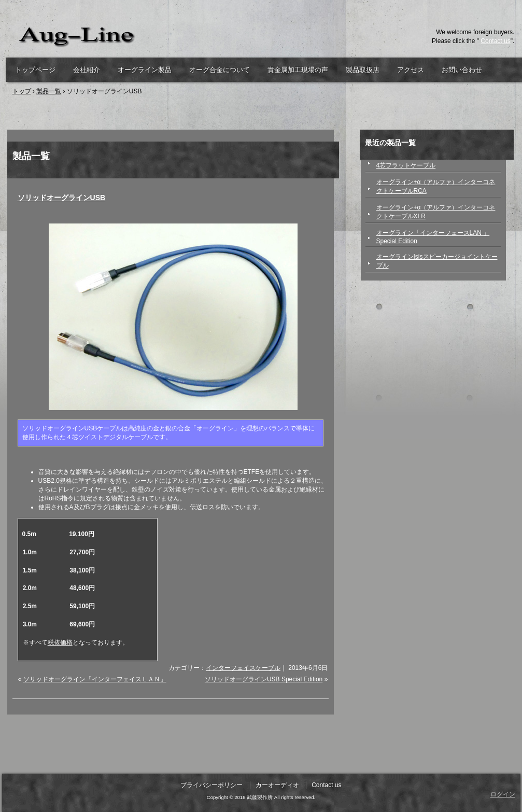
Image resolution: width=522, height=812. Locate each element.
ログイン (503, 794)
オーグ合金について (220, 70)
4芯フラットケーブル (406, 165)
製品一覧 (31, 156)
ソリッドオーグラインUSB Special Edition (264, 679)
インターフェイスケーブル (243, 668)
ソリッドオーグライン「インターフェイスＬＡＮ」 (95, 679)
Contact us (495, 41)
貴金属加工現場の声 (298, 70)
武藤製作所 (126, 36)
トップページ (35, 70)
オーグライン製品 (145, 70)
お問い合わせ (462, 70)
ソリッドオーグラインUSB (62, 198)
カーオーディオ (277, 785)
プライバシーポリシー (211, 785)
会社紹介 (87, 70)
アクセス (411, 70)
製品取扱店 (363, 70)
